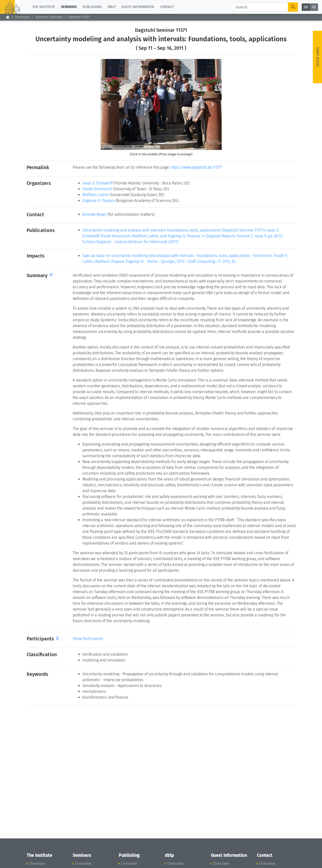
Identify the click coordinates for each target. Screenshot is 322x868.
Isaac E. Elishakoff (98, 183)
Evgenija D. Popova (98, 201)
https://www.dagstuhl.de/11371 (196, 167)
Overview (37, 864)
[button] (110, 104)
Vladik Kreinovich (97, 189)
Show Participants (88, 639)
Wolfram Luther (96, 195)
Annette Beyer (94, 214)
